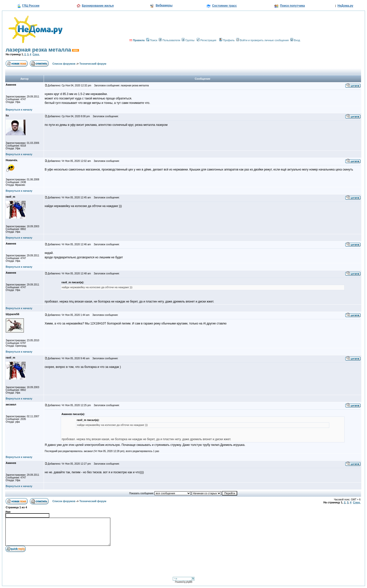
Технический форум (93, 64)
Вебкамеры (164, 5)
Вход (295, 40)
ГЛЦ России (31, 6)
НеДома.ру (345, 6)
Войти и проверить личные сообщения (262, 40)
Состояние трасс (224, 6)
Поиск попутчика (292, 6)
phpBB (189, 582)
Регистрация (206, 40)
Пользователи (169, 40)
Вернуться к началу (19, 110)
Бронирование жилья (98, 6)
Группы (188, 40)
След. (36, 54)
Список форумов (64, 64)
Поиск (152, 40)
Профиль (227, 40)
